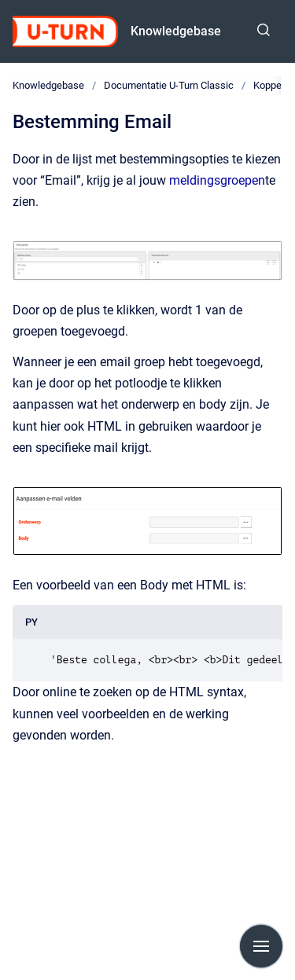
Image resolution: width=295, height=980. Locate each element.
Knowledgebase (176, 31)
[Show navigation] (261, 946)
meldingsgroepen (217, 180)
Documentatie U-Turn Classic (169, 85)
